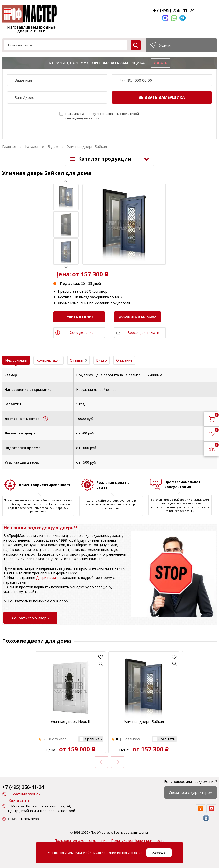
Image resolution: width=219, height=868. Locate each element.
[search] (136, 45)
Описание (124, 360)
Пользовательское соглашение (81, 841)
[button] (101, 664)
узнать (160, 63)
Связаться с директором (191, 792)
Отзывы (78, 360)
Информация (16, 360)
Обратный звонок (24, 794)
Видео (102, 360)
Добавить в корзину (137, 317)
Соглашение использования (119, 853)
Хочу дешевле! (82, 333)
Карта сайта (19, 800)
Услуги (165, 45)
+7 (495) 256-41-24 (174, 10)
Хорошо (159, 853)
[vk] (206, 818)
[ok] (201, 809)
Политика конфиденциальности (138, 841)
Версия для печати (143, 333)
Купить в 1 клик (79, 317)
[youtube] (211, 809)
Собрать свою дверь (30, 618)
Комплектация (48, 360)
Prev (66, 181)
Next (66, 268)
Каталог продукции (105, 159)
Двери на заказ (49, 578)
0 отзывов (58, 739)
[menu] (7, 12)
